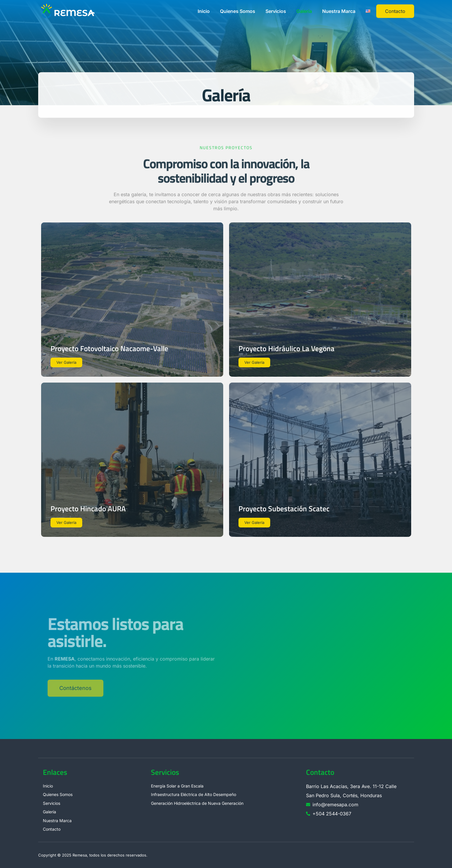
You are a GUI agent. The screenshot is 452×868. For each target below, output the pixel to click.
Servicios (276, 11)
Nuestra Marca (339, 11)
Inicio (204, 11)
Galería (304, 11)
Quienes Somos (238, 11)
